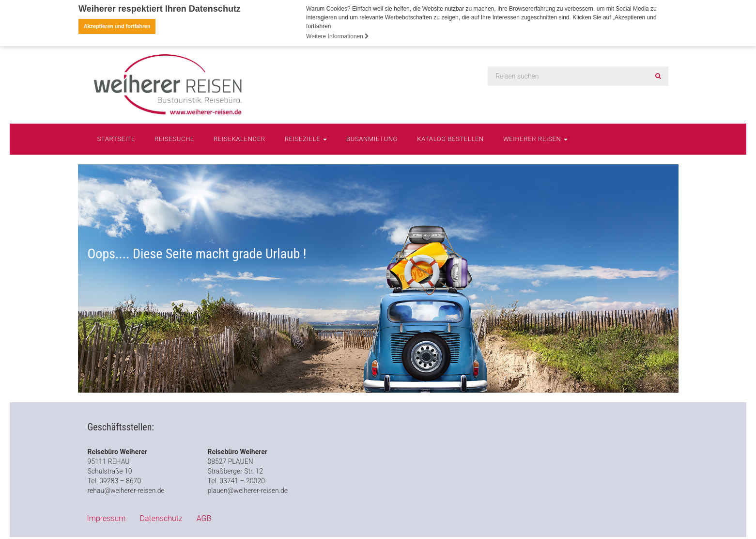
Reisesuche (174, 138)
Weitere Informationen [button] (338, 36)
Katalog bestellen (450, 138)
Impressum (107, 518)
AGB (204, 518)
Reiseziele (306, 138)
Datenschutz (161, 518)
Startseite (116, 138)
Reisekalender (239, 138)
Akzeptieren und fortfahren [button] (117, 26)
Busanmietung (372, 138)
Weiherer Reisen (535, 138)
